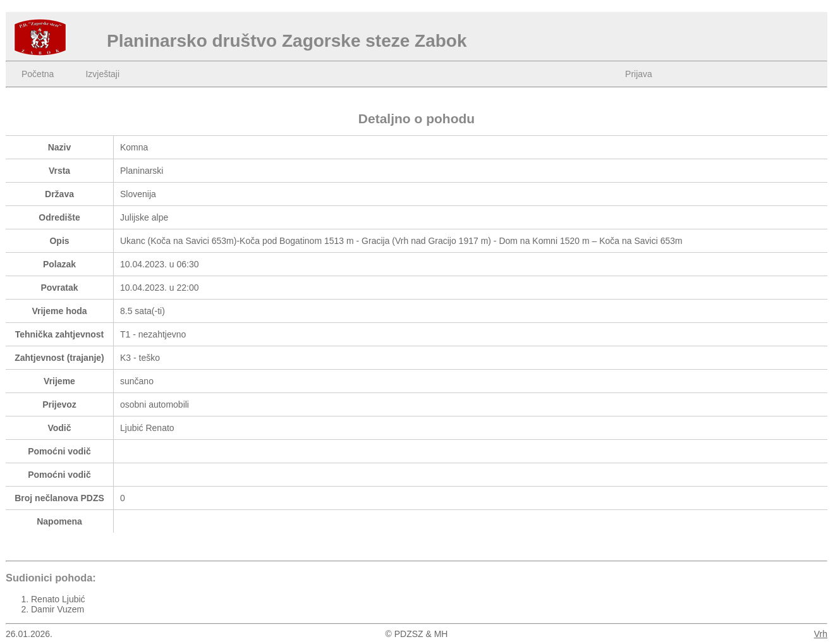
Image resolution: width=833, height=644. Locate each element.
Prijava (639, 74)
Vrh (821, 634)
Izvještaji (102, 74)
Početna (38, 74)
